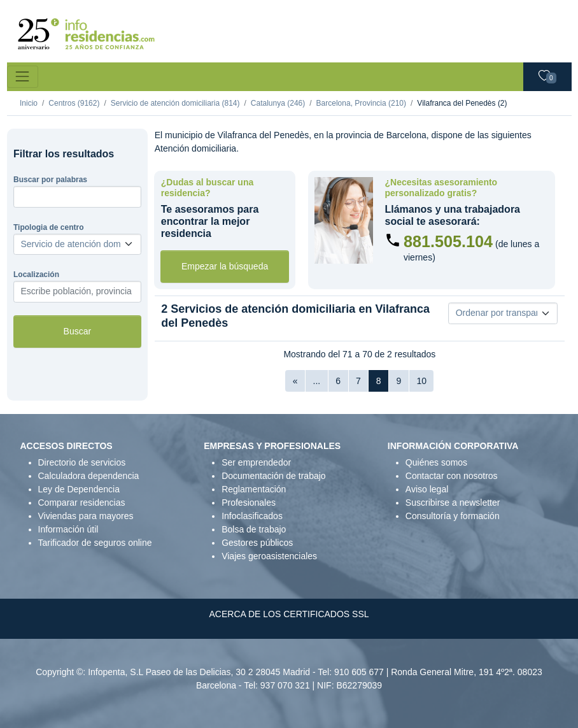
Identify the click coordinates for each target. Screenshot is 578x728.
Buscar (78, 331)
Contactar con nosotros (452, 476)
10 (421, 381)
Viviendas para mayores (86, 516)
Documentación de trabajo (273, 476)
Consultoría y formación (453, 516)
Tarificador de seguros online (95, 543)
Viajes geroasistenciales (269, 556)
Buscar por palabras (50, 180)
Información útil (68, 529)
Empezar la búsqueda (225, 266)
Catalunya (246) (278, 103)
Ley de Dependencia (79, 489)
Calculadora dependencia (89, 476)
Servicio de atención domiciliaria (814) (175, 103)
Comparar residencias (82, 503)
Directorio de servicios (82, 462)
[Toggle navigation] (23, 77)
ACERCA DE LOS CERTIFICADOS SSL (289, 614)
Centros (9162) (74, 103)
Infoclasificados (252, 516)
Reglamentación (254, 489)
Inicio (29, 103)
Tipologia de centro (48, 227)
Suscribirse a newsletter (453, 503)
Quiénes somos (436, 462)
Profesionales (249, 503)
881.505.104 (448, 241)
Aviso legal (427, 489)
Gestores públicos (257, 543)
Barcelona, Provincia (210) (361, 103)
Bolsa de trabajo (254, 529)
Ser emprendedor (256, 462)
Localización (36, 275)
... (317, 381)
